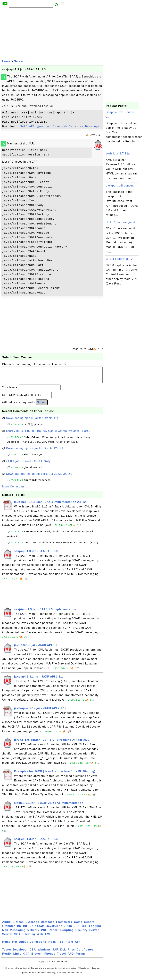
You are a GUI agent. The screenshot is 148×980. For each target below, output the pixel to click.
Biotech (18, 925)
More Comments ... (15, 490)
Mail (5, 933)
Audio (6, 925)
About (23, 945)
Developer (20, 953)
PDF (44, 933)
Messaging (18, 933)
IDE (26, 929)
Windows (44, 953)
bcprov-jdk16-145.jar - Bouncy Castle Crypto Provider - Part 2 (48, 434)
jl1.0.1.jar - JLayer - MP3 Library (28, 464)
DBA (33, 953)
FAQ (71, 957)
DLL (63, 953)
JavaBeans (54, 929)
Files (71, 953)
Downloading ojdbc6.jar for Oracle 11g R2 (35, 421)
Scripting (67, 933)
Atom (69, 945)
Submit (42, 406)
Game (78, 925)
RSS (61, 945)
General (90, 925)
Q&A (26, 957)
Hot (15, 945)
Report (54, 933)
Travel (61, 957)
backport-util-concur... (121, 186)
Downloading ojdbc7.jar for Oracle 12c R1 (35, 452)
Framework (64, 925)
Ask (78, 945)
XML (48, 938)
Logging (95, 929)
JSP (84, 929)
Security (82, 933)
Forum (80, 957)
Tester (7, 953)
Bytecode (32, 925)
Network (33, 933)
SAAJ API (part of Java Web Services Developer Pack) (66, 126)
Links (17, 957)
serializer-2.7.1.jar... (120, 154)
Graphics (9, 929)
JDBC (68, 929)
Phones (50, 957)
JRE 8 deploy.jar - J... (121, 259)
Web (40, 938)
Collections (38, 945)
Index (52, 945)
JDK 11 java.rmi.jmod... (122, 222)
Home (6, 61)
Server (19, 61)
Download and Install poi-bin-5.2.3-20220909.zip (39, 477)
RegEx (7, 957)
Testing (30, 938)
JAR (56, 953)
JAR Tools (37, 929)
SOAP (18, 938)
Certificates (85, 953)
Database (48, 925)
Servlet (7, 938)
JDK (77, 929)
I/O (19, 929)
